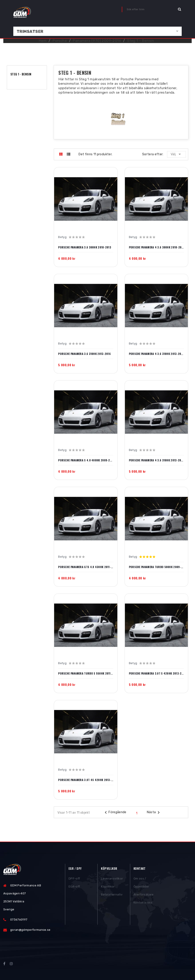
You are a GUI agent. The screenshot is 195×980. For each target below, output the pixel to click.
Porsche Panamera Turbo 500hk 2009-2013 (156, 567)
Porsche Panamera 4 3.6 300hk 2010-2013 (156, 247)
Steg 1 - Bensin (21, 74)
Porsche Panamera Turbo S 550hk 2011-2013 (86, 673)
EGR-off (74, 887)
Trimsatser (30, 31)
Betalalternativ (112, 895)
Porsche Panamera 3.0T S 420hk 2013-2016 (156, 673)
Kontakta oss (143, 903)
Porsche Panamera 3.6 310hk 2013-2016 (84, 354)
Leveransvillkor (112, 879)
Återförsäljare (144, 895)
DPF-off (74, 879)
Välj (176, 154)
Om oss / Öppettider (141, 883)
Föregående (115, 813)
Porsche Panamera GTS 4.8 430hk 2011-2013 (86, 567)
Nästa (154, 813)
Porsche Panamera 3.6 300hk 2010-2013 (85, 247)
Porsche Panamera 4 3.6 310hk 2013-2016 (156, 354)
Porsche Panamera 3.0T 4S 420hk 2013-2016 (86, 780)
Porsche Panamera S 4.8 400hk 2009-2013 (86, 460)
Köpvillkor (108, 887)
